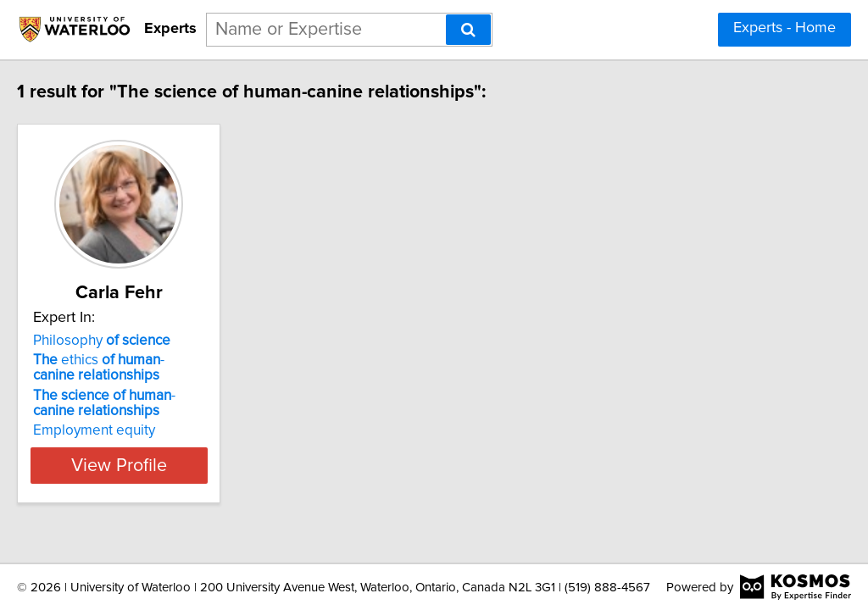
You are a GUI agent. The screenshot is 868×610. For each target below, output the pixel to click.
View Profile (176, 465)
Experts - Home (785, 28)
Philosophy (137, 341)
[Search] (468, 30)
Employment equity (130, 430)
